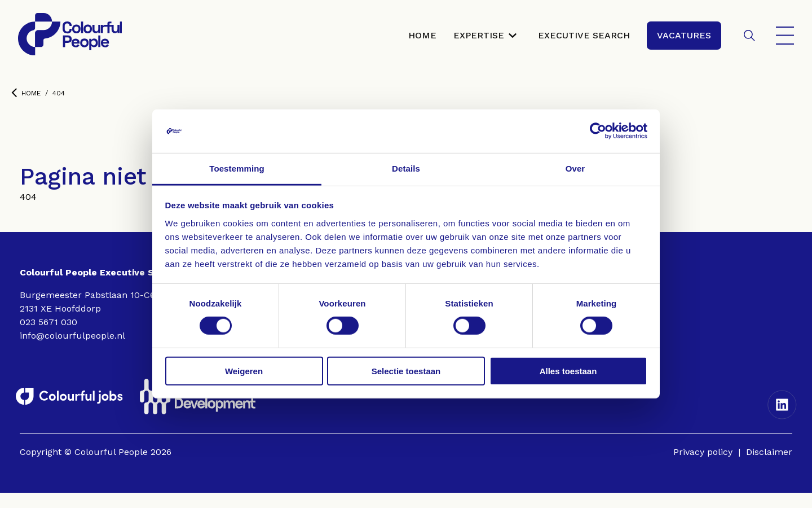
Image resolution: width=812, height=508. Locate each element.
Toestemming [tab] (237, 168)
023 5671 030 (48, 337)
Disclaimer (769, 467)
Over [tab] (575, 168)
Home (26, 108)
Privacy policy (703, 467)
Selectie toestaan (406, 371)
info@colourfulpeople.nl (72, 351)
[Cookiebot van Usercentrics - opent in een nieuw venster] (598, 131)
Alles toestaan (568, 371)
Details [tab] (406, 168)
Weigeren (244, 371)
